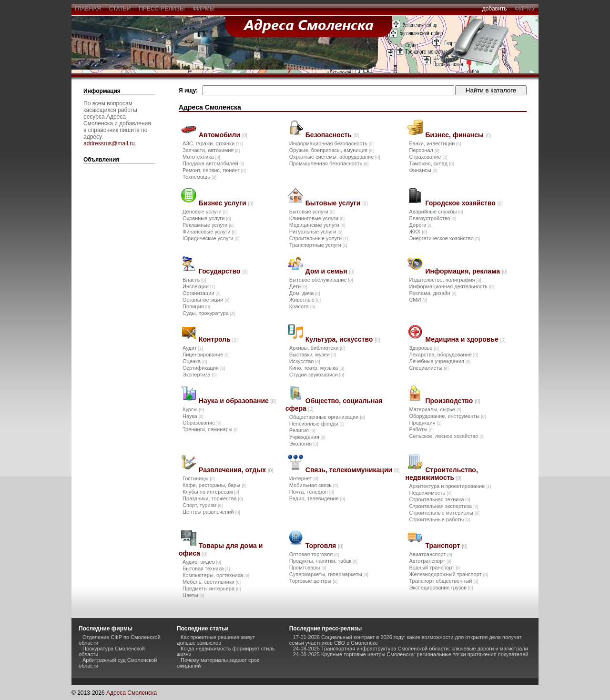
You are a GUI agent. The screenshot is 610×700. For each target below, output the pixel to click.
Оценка (195, 361)
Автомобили (223, 135)
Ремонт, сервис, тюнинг (214, 170)
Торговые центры (313, 581)
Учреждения (307, 437)
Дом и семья (330, 271)
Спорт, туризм (203, 505)
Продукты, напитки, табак (323, 561)
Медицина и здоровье (465, 339)
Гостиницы (199, 478)
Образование (202, 423)
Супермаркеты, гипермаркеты (329, 574)
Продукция (425, 423)
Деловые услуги (205, 212)
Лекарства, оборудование (443, 355)
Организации (202, 293)
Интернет (304, 478)
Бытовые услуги (337, 203)
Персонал (424, 150)
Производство (452, 401)
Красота (302, 306)
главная (88, 9)
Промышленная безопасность (329, 163)
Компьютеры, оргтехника (216, 575)
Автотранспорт (430, 561)
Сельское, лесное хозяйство (447, 436)
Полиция (196, 306)
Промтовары (308, 568)
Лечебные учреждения (440, 361)
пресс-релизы (162, 9)
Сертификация (204, 368)
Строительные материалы (444, 513)
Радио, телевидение (317, 498)
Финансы (423, 170)
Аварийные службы (436, 212)
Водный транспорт (435, 568)
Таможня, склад (431, 163)
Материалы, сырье (435, 409)
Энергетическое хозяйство (444, 238)
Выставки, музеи (313, 355)
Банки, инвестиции (435, 143)
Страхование (428, 157)
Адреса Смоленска (132, 693)
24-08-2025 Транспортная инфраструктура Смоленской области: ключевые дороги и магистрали (411, 649)
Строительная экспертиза (443, 506)
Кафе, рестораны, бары (214, 485)
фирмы (204, 9)
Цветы (193, 595)
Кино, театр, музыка (317, 368)
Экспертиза (200, 375)
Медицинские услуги (317, 225)
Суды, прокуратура (209, 313)
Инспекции (199, 286)
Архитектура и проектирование (450, 486)
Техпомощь (199, 177)
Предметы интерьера (212, 588)
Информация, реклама (466, 271)
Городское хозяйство (464, 203)
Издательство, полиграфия (445, 280)
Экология (304, 444)
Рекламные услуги (208, 225)
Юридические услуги (211, 238)
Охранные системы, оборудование (335, 157)
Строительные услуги (319, 238)
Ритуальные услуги (316, 232)
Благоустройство (432, 218)
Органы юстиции (206, 300)
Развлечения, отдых (236, 470)
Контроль (218, 339)
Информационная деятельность (451, 286)
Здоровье (424, 348)
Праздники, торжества (213, 498)
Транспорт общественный (443, 581)
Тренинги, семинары (211, 429)
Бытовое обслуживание (321, 280)
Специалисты (429, 368)
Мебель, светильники (212, 582)
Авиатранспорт (430, 554)
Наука (193, 416)
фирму (525, 9)
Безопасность (332, 135)
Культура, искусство (343, 339)
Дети (298, 286)
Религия (302, 430)
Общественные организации (327, 417)
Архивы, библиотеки (317, 348)
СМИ (418, 300)
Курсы (193, 409)
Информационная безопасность (331, 143)
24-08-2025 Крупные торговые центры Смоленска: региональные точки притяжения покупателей (411, 654)
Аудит (193, 348)
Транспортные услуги (318, 245)
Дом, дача (305, 293)
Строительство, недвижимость (441, 474)
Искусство (305, 361)
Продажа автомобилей (213, 163)
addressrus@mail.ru (109, 143)
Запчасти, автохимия (211, 150)
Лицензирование (206, 355)
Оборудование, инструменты (447, 416)
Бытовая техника (206, 568)
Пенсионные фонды (317, 424)
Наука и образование (237, 401)
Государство (223, 271)
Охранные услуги (207, 218)
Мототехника (201, 157)
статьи (120, 9)
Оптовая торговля (314, 554)
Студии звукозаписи (317, 375)
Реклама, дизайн (432, 293)
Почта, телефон (312, 492)
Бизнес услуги (226, 203)
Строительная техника (439, 499)
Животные (305, 300)
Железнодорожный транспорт (448, 574)
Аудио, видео (202, 562)
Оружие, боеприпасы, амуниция (331, 150)
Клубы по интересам (211, 492)
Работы (421, 429)
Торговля (324, 546)
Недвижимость (430, 493)
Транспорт (446, 546)
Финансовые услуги (209, 232)
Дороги (421, 225)
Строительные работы (439, 519)
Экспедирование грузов (441, 588)
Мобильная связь (314, 485)
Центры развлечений (211, 512)
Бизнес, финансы (458, 135)
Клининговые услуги (317, 218)
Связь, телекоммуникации (352, 470)
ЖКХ (418, 232)
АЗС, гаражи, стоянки (213, 143)
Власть (194, 280)
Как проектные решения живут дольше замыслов (216, 640)
